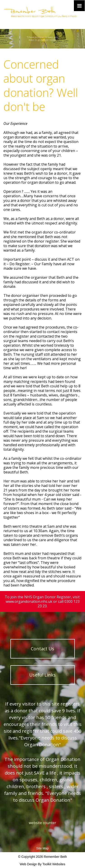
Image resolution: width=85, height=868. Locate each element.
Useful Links (42, 675)
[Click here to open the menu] (79, 6)
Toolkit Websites (54, 864)
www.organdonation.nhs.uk (29, 601)
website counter (42, 823)
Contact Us (42, 649)
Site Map (42, 848)
